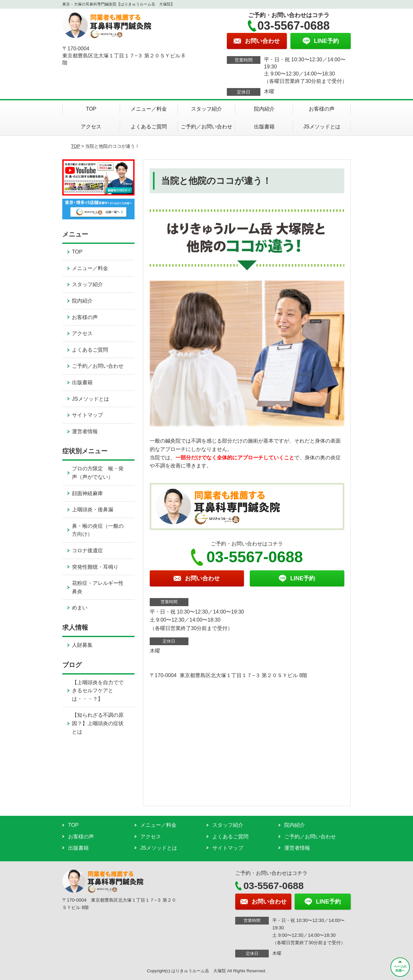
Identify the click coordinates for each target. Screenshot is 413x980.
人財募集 (82, 645)
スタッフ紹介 (206, 109)
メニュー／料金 (149, 109)
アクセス (91, 127)
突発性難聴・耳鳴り (95, 567)
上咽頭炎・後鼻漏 (93, 510)
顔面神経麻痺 (87, 493)
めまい (80, 608)
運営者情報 (85, 431)
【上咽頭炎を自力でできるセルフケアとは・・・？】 (98, 691)
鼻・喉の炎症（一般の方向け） (98, 530)
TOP (91, 109)
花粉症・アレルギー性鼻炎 (98, 587)
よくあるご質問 (149, 127)
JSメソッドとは (322, 127)
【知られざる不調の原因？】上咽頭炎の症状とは (98, 723)
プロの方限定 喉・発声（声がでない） (98, 473)
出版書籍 (264, 127)
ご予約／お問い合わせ (206, 127)
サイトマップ (87, 415)
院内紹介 (264, 109)
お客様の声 (322, 109)
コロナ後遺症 (87, 550)
